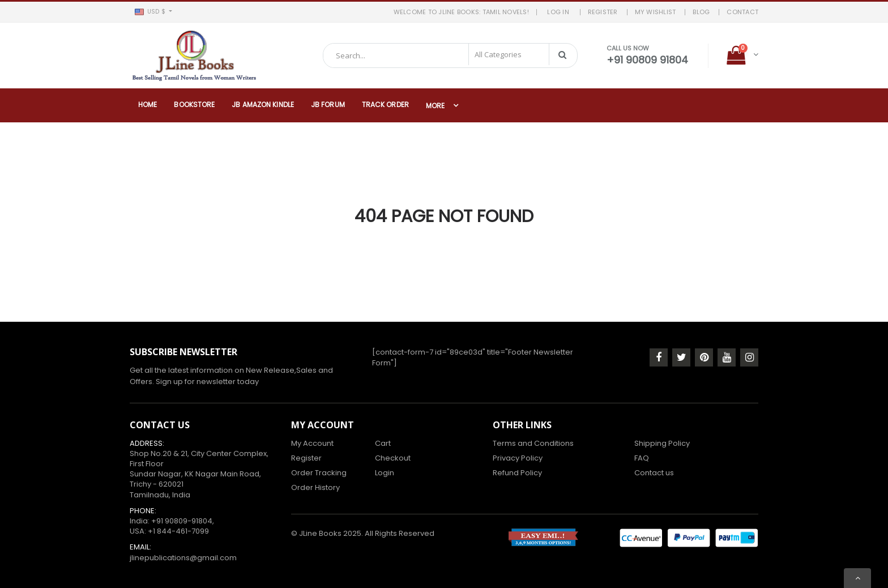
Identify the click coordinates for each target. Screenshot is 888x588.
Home (148, 105)
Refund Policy (517, 473)
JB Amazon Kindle (263, 105)
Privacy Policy (518, 458)
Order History (315, 487)
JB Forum (328, 105)
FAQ (642, 458)
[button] (153, 12)
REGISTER (603, 12)
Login (385, 473)
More (435, 106)
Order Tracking (319, 473)
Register (306, 458)
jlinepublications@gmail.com (183, 558)
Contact (742, 12)
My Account (312, 443)
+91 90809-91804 (182, 521)
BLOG (701, 12)
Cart (383, 443)
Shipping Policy (662, 443)
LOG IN (560, 12)
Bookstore (194, 105)
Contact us (654, 473)
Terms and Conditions (533, 443)
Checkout (393, 458)
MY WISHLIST (656, 12)
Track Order (385, 105)
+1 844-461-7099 (178, 531)
